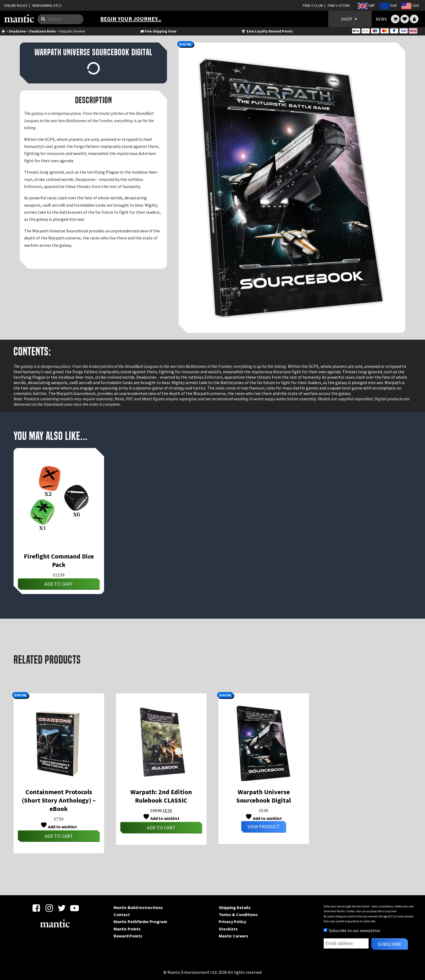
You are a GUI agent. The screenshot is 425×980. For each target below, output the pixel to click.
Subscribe (389, 944)
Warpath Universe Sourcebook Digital (264, 796)
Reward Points (128, 936)
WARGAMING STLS (47, 5)
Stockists (228, 929)
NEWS (381, 19)
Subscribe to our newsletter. (352, 930)
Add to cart (59, 584)
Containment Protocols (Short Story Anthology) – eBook (59, 800)
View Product (264, 827)
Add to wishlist (59, 825)
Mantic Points (127, 929)
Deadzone (17, 31)
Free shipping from (158, 31)
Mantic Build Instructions (138, 907)
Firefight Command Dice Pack (59, 560)
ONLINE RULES (16, 5)
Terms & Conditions (238, 914)
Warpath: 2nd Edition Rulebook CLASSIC (161, 796)
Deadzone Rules (43, 31)
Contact (122, 914)
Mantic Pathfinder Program (140, 921)
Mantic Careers (234, 936)
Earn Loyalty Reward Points (267, 31)
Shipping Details (235, 907)
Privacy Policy (232, 921)
